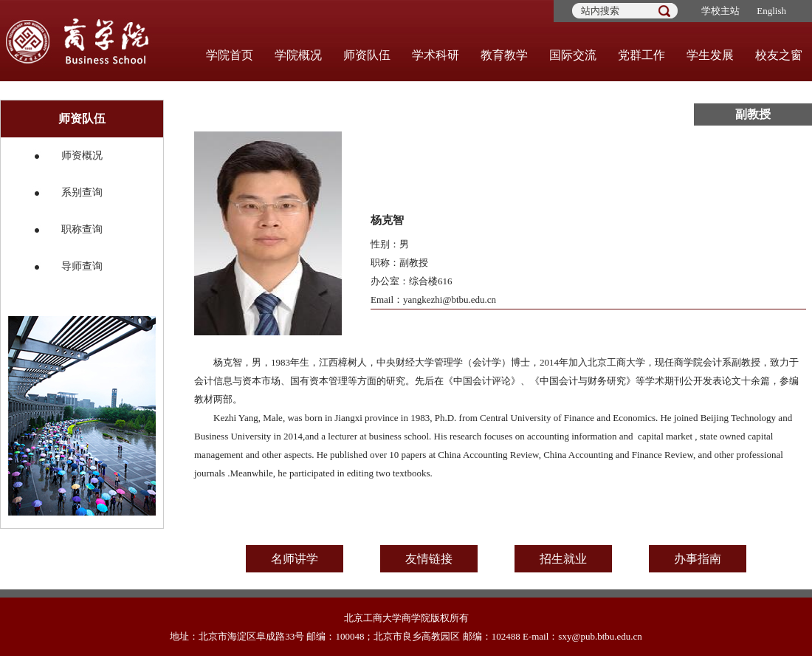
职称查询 (82, 229)
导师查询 (82, 266)
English (771, 11)
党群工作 (641, 55)
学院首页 (230, 55)
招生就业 (563, 559)
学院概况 (298, 55)
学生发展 (710, 55)
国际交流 (573, 55)
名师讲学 (295, 559)
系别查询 (82, 192)
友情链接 (429, 559)
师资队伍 (367, 55)
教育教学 (504, 55)
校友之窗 (779, 55)
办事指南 (698, 559)
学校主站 (720, 11)
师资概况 (82, 155)
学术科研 (436, 55)
